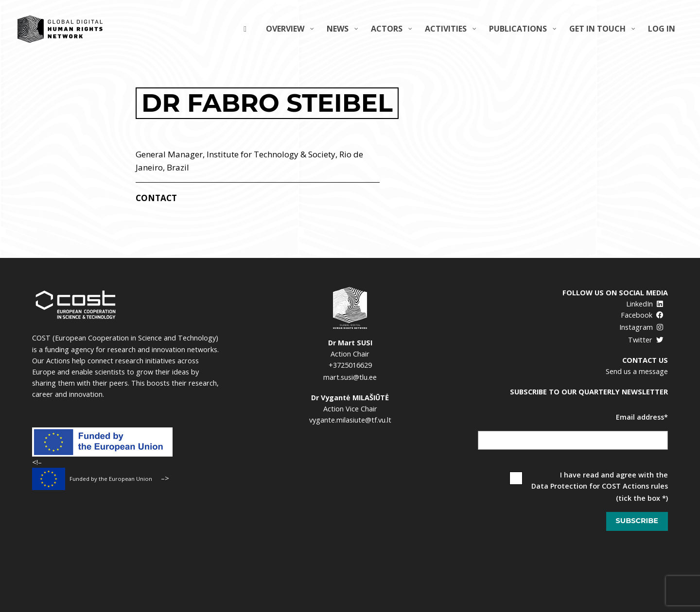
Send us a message (637, 371)
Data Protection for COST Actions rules (600, 486)
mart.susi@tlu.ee (350, 377)
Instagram (641, 327)
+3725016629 (350, 365)
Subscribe (637, 521)
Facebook (642, 315)
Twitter (646, 340)
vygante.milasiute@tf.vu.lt (350, 420)
